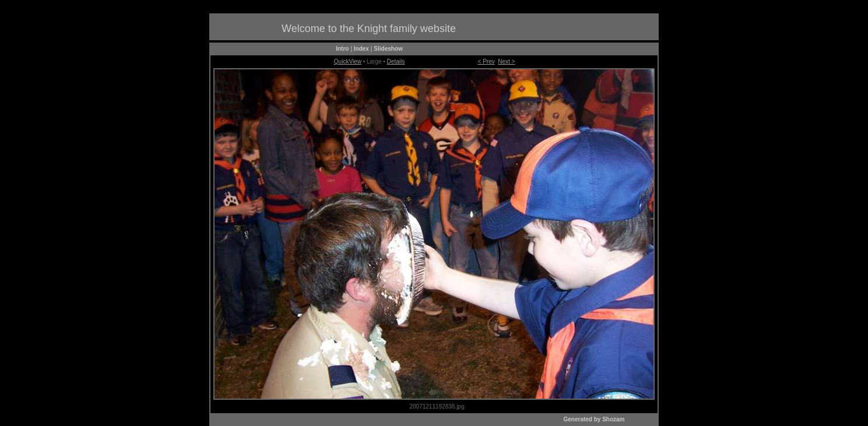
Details (396, 61)
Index (361, 49)
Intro (342, 49)
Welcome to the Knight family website (369, 29)
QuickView (348, 61)
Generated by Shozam (594, 419)
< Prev (486, 61)
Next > (506, 61)
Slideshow (388, 49)
